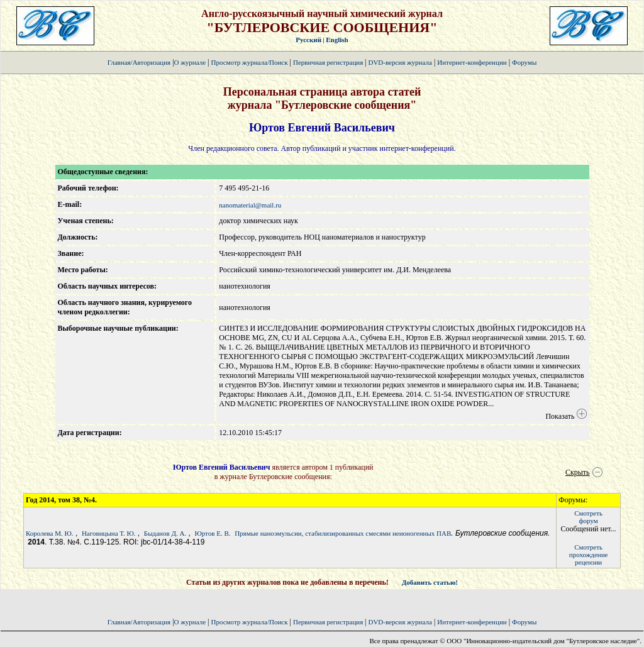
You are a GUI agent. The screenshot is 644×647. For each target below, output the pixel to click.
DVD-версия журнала (400, 62)
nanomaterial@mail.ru (250, 205)
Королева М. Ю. (50, 533)
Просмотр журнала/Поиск (249, 62)
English (337, 40)
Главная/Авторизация (139, 62)
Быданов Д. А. (165, 533)
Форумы (524, 62)
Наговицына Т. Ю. (109, 533)
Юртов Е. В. (212, 533)
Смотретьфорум (588, 517)
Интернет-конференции (472, 62)
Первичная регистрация (329, 62)
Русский (308, 40)
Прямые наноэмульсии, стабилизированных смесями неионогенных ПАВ (343, 533)
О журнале (190, 62)
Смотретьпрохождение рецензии (589, 555)
